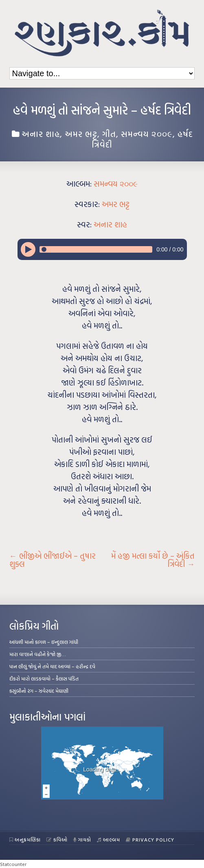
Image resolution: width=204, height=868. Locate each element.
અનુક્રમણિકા (25, 839)
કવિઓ (57, 839)
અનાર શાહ (41, 134)
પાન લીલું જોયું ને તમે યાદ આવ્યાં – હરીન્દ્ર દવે (52, 666)
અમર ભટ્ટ (81, 134)
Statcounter (13, 864)
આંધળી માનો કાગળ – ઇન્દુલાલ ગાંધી (44, 642)
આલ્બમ (109, 839)
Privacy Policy (150, 839)
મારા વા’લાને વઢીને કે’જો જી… (38, 654)
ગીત (109, 134)
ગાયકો (82, 839)
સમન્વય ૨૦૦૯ (147, 134)
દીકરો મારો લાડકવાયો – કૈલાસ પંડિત (44, 679)
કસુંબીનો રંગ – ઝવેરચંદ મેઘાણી (39, 691)
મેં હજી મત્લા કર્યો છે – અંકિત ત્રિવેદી (153, 560)
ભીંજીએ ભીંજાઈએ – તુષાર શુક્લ (53, 560)
